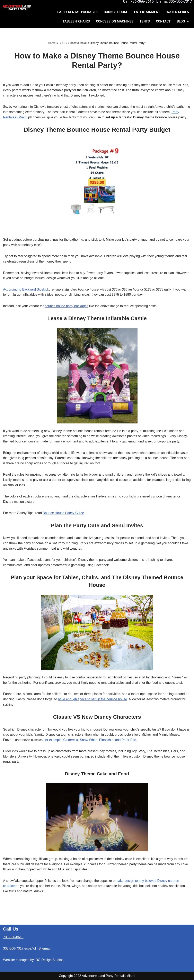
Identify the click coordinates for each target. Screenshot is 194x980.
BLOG (183, 21)
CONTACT (163, 21)
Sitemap (45, 948)
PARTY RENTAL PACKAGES (77, 12)
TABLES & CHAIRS (76, 21)
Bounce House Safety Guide (63, 513)
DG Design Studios (50, 960)
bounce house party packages (66, 306)
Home (52, 43)
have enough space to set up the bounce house (92, 699)
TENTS (145, 21)
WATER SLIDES (178, 12)
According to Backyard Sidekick (26, 289)
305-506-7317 (13, 948)
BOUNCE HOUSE (116, 12)
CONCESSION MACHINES (115, 21)
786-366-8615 (13, 937)
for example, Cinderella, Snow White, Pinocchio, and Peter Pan (90, 740)
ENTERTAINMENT (147, 12)
